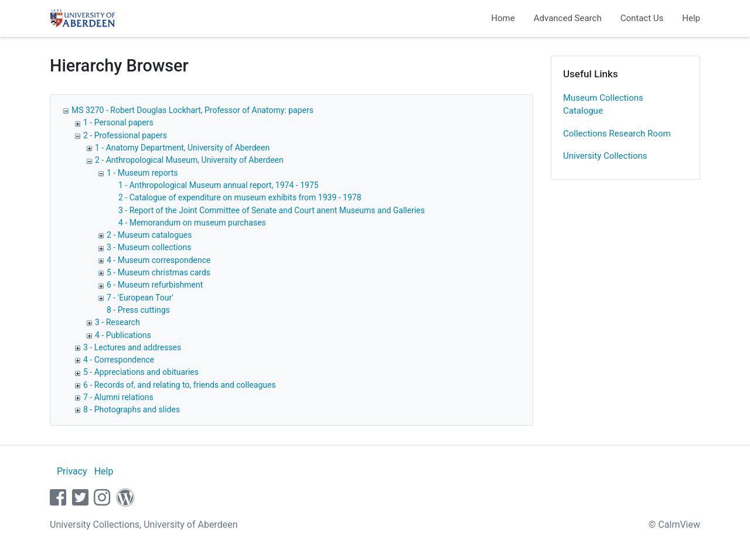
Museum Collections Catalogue (603, 105)
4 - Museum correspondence (158, 260)
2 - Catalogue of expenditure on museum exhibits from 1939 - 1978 (240, 197)
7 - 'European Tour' (140, 298)
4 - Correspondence (119, 360)
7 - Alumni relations (118, 397)
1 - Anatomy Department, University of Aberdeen (182, 148)
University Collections (605, 156)
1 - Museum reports (142, 173)
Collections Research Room (617, 134)
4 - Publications (123, 335)
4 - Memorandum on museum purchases (192, 223)
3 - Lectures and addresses (132, 347)
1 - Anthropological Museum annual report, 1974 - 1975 (219, 185)
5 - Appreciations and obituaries (141, 372)
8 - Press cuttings (138, 310)
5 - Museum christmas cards (158, 272)
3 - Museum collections (149, 247)
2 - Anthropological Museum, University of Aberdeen (189, 160)
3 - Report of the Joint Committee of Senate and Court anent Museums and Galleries (272, 210)
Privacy (72, 471)
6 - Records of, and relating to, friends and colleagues (180, 385)
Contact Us (642, 18)
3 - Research (117, 322)
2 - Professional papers (125, 135)
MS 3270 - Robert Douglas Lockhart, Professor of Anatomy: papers (192, 110)
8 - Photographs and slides (132, 409)
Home (503, 18)
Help (691, 18)
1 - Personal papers (118, 122)
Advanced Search (568, 18)
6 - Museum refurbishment (155, 285)
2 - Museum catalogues (149, 235)
